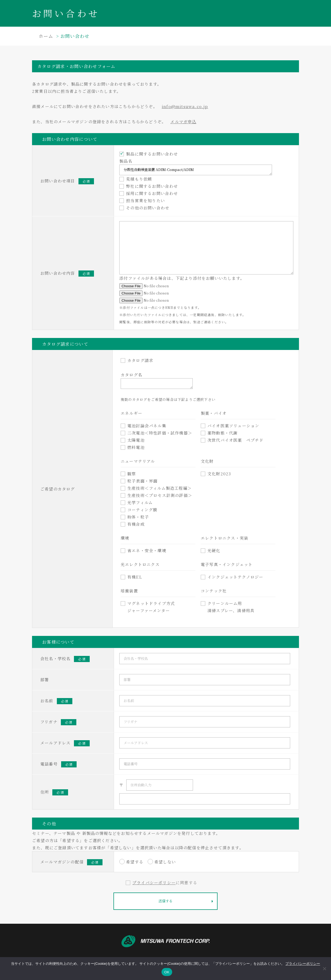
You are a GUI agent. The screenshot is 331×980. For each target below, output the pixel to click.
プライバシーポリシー (154, 883)
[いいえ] (324, 969)
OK (167, 972)
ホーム (46, 36)
